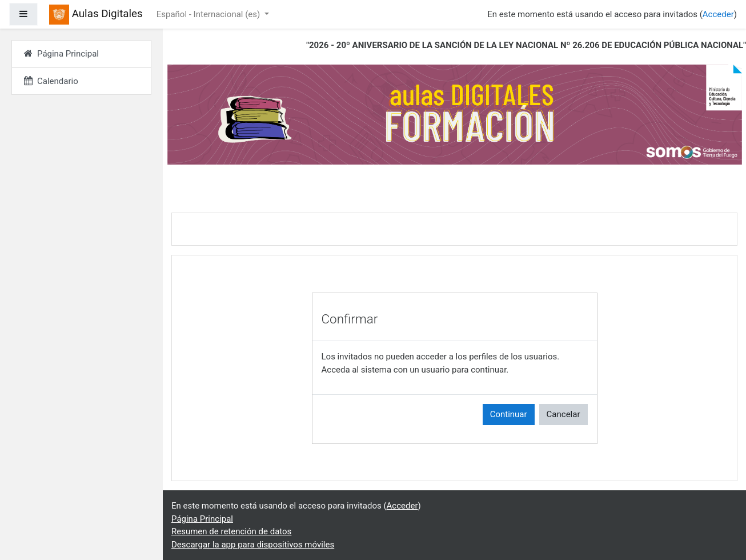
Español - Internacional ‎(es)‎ (209, 14)
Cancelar (563, 414)
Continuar (509, 414)
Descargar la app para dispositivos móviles (253, 545)
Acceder (718, 14)
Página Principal (202, 519)
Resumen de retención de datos (231, 531)
